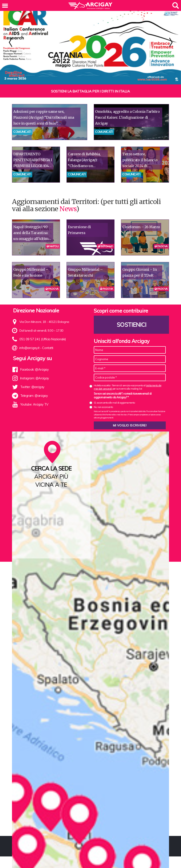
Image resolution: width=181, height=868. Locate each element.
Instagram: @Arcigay (34, 378)
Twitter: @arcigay (32, 387)
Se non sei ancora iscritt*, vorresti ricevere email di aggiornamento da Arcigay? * (123, 395)
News (68, 209)
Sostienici (131, 325)
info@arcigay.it (29, 348)
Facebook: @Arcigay (34, 370)
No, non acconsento (103, 407)
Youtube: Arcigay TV (34, 404)
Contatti (47, 348)
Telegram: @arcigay (34, 396)
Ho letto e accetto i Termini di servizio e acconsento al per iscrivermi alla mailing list (128, 387)
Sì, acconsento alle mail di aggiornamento (114, 403)
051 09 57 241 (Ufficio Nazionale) (42, 339)
